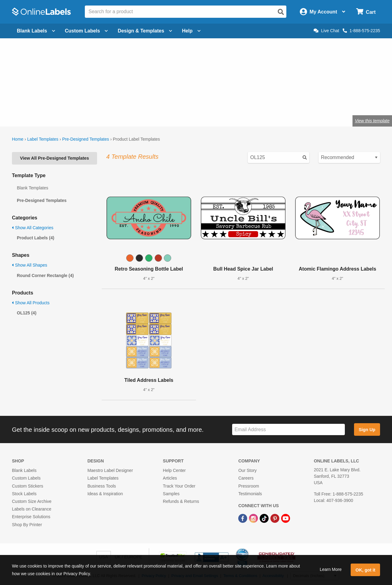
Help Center (174, 470)
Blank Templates (32, 188)
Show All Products (31, 303)
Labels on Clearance (32, 509)
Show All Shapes (30, 265)
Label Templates (43, 139)
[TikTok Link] (265, 518)
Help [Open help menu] (191, 31)
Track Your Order (179, 486)
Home (18, 139)
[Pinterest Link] (275, 518)
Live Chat (326, 31)
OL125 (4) (27, 313)
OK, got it (366, 570)
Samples (171, 494)
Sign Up (367, 430)
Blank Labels (24, 470)
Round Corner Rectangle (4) (45, 275)
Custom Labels (26, 478)
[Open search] (281, 12)
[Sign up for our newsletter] (288, 429)
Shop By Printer (27, 525)
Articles (170, 478)
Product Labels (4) (36, 238)
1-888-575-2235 (361, 31)
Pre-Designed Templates (86, 139)
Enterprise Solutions (31, 517)
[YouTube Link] (286, 518)
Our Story (247, 470)
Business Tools (102, 486)
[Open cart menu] (366, 12)
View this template (372, 121)
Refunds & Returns (181, 501)
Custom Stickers (28, 486)
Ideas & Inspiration (105, 494)
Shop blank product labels (61, 101)
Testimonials (250, 494)
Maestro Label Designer (110, 470)
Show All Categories (33, 228)
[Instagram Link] (254, 518)
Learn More (331, 569)
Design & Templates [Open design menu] (145, 31)
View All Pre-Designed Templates (54, 158)
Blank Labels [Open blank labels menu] (36, 31)
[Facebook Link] (243, 518)
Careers (246, 478)
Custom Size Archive (32, 501)
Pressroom (249, 486)
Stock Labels (24, 494)
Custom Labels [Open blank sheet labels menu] (87, 31)
